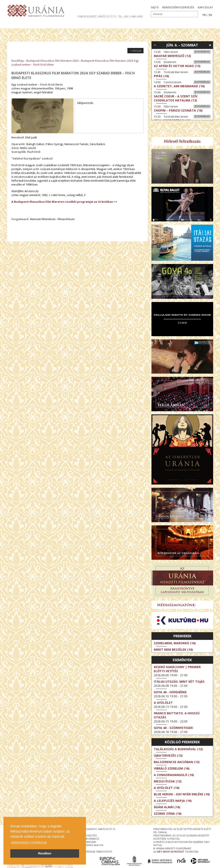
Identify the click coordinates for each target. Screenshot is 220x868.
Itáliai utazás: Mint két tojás (179, 682)
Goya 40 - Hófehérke (170, 692)
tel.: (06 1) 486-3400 (130, 16)
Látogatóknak (118, 25)
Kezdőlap (18, 61)
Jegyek (184, 25)
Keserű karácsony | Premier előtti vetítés (177, 669)
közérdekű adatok (91, 845)
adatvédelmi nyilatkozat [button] (29, 842)
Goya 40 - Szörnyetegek (173, 728)
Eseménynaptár (155, 25)
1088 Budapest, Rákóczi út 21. (97, 16)
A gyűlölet (163, 703)
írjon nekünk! (88, 842)
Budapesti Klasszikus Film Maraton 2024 (52, 61)
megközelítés (88, 835)
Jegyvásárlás (202, 52)
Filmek (17, 25)
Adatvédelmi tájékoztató (96, 852)
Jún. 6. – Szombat (182, 45)
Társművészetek (46, 25)
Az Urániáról (82, 25)
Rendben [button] (45, 853)
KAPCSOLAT (205, 7)
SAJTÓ (155, 7)
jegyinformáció (89, 839)
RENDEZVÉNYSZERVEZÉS (178, 7)
